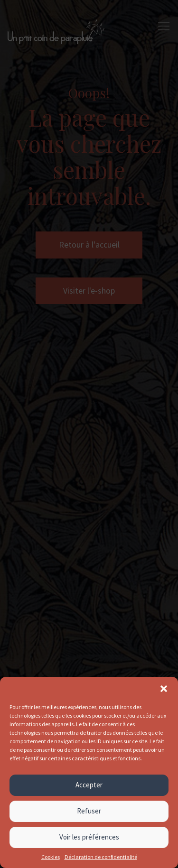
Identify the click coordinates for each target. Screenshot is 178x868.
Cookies (51, 857)
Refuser (89, 811)
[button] (164, 689)
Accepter (89, 785)
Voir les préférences (89, 837)
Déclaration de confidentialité (101, 857)
